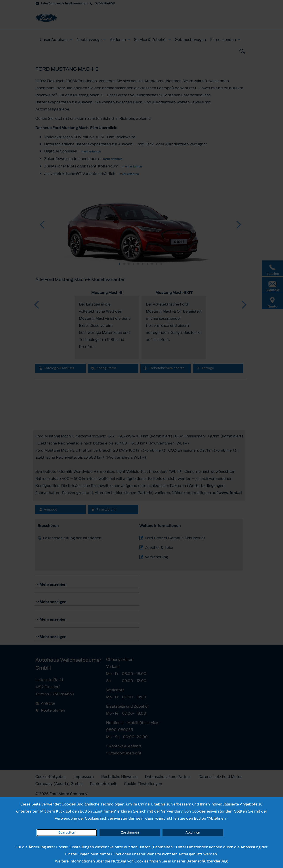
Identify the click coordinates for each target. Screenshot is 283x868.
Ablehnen (193, 833)
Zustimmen (130, 833)
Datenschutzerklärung (207, 861)
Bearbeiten (67, 833)
